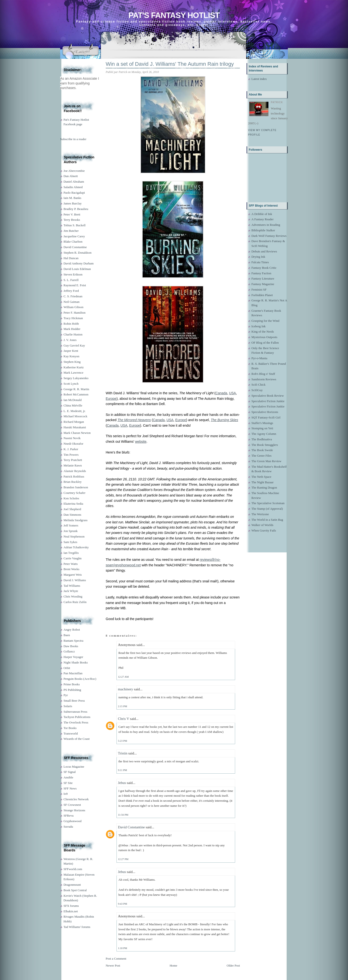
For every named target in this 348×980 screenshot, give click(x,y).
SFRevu (69, 816)
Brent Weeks (71, 569)
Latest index (259, 79)
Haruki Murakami (75, 427)
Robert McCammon (76, 394)
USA (233, 393)
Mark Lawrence (73, 373)
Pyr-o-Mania (259, 358)
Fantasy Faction (261, 273)
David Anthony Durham (79, 263)
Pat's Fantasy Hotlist (174, 15)
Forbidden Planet (262, 295)
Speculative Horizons (265, 412)
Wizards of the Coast (77, 739)
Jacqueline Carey (74, 236)
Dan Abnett (71, 176)
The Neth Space (261, 477)
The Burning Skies (224, 420)
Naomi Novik (72, 438)
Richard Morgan (74, 422)
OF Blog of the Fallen (265, 343)
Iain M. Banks (72, 198)
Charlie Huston (73, 334)
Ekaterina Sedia (73, 504)
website (141, 442)
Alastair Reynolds (75, 471)
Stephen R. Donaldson (78, 253)
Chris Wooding (73, 596)
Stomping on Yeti (262, 428)
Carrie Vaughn (72, 558)
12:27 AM (123, 677)
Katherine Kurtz (74, 367)
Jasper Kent (71, 351)
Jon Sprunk (71, 531)
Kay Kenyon (71, 356)
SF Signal (70, 772)
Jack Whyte (71, 591)
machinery (125, 689)
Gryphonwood (72, 821)
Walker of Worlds (262, 525)
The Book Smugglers (265, 445)
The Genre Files (261, 456)
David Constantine (75, 247)
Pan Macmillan (73, 673)
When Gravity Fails (264, 530)
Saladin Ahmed (73, 187)
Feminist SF (259, 290)
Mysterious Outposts (264, 337)
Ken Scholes (71, 498)
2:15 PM (122, 706)
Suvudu (68, 827)
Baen (67, 635)
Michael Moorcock (75, 416)
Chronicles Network (76, 799)
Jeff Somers (71, 525)
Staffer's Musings (262, 423)
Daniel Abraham (74, 182)
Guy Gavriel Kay (74, 345)
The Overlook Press (76, 722)
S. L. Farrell (71, 280)
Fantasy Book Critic (264, 268)
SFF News (70, 788)
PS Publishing (72, 690)
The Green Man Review (266, 461)
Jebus (122, 783)
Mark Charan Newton (77, 433)
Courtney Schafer (74, 493)
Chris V (124, 719)
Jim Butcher (71, 231)
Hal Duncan (71, 258)
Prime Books (72, 684)
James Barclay (72, 203)
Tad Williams (72, 586)
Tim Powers (71, 455)
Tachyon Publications (77, 717)
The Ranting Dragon (264, 487)
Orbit (67, 668)
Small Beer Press (74, 701)
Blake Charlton (73, 242)
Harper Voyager (73, 657)
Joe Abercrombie (74, 171)
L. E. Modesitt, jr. (75, 411)
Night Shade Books (76, 662)
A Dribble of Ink (262, 214)
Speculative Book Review (268, 396)
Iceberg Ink (258, 326)
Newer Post (113, 965)
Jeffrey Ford (71, 291)
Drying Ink (258, 257)
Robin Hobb (71, 324)
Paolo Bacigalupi (74, 193)
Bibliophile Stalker (263, 230)
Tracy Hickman (73, 318)
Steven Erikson (73, 274)
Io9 (66, 794)
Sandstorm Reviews (264, 379)
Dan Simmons (72, 515)
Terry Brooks (72, 220)
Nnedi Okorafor (73, 444)
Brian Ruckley (72, 482)
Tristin (123, 753)
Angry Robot (72, 630)
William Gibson (73, 307)
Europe (111, 399)
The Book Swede (262, 450)
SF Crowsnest (72, 805)
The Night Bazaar (262, 482)
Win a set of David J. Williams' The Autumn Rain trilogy (170, 64)
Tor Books (70, 728)
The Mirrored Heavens (134, 420)
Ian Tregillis (71, 553)
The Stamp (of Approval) (267, 509)
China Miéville (73, 405)
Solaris (68, 706)
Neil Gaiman (72, 302)
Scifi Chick (258, 385)
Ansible (68, 777)
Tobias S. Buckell (75, 225)
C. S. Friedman (73, 296)
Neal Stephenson (74, 536)
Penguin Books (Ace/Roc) (80, 679)
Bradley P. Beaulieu (76, 209)
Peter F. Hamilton (75, 313)
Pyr (66, 695)
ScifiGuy (257, 390)
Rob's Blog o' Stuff (263, 374)
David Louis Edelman (77, 269)
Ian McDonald (72, 400)
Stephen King (72, 362)
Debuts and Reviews (264, 251)
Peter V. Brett (72, 214)
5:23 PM (122, 741)
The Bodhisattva (262, 439)
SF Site (68, 783)
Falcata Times (260, 262)
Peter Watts (71, 564)
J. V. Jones (70, 340)
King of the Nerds (263, 332)
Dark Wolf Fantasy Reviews (269, 236)
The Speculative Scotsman (268, 503)
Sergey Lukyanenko (76, 378)
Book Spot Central (75, 890)
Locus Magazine (74, 767)
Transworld (71, 733)
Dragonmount (72, 885)
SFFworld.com (73, 869)
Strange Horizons (74, 810)
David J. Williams (75, 580)
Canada (221, 393)
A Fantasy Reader (262, 219)
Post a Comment (116, 959)
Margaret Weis (73, 575)
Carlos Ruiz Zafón (75, 602)
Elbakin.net (71, 911)
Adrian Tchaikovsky (76, 547)
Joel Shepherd (72, 509)
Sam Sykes (70, 542)
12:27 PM (123, 859)
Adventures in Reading (266, 225)
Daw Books (71, 646)
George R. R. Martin (76, 389)
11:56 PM (123, 815)
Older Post (233, 965)
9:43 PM (122, 904)
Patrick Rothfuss (74, 476)
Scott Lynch (71, 384)
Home (174, 965)
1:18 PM (122, 948)
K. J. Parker (71, 449)
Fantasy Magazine (263, 284)
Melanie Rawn (73, 465)
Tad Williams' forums (77, 927)
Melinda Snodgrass (75, 520)
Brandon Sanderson (76, 487)
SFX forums (71, 906)
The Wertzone (260, 514)
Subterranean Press (75, 712)
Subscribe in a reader (73, 139)
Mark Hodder (72, 329)
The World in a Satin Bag (267, 520)
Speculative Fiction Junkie (268, 401)
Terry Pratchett (73, 460)
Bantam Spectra (73, 641)
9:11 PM (122, 770)
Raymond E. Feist (75, 285)
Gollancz (69, 651)
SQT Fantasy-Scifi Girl (266, 417)
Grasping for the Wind (265, 321)
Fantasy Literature (263, 278)
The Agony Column (264, 434)
